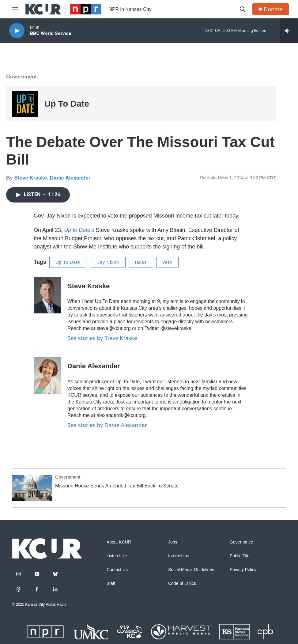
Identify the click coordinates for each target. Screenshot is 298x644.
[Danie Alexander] (47, 375)
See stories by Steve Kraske (102, 338)
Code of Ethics (182, 583)
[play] (17, 31)
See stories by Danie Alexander (107, 425)
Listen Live (117, 556)
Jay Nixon (108, 262)
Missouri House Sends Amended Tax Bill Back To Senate (117, 486)
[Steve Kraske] (47, 295)
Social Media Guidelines (191, 570)
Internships (179, 556)
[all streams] (289, 31)
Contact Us (117, 570)
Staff (111, 583)
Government (21, 77)
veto (167, 262)
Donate (273, 9)
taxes (141, 262)
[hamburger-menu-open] (15, 9)
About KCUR (119, 542)
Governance (241, 542)
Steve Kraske (30, 178)
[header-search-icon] (243, 9)
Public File (240, 556)
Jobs (173, 542)
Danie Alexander (70, 178)
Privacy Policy (243, 570)
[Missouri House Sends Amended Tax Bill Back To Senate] (32, 488)
